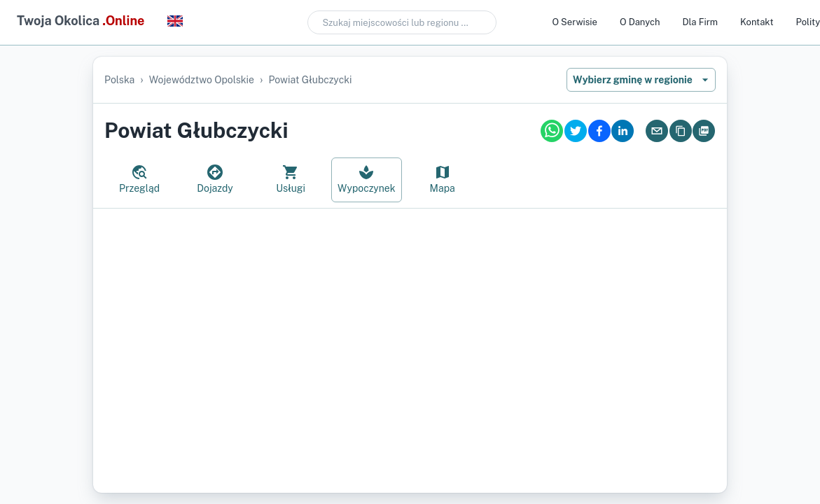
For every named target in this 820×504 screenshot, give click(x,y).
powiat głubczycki (310, 80)
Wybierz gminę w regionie (641, 80)
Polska (119, 80)
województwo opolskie (202, 80)
